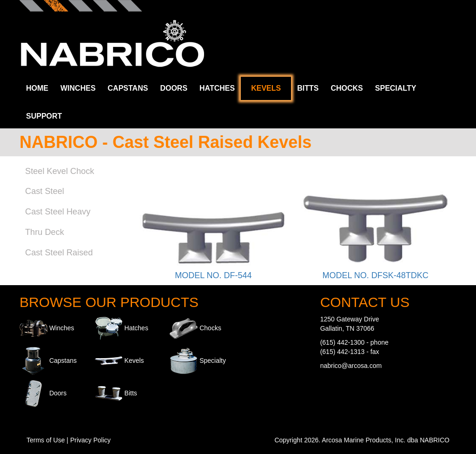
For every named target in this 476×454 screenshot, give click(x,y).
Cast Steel (45, 191)
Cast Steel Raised (59, 253)
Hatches (217, 88)
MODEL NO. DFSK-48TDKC (375, 275)
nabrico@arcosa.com (351, 366)
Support (44, 116)
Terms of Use (46, 440)
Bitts (308, 88)
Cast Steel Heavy (58, 212)
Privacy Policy (90, 440)
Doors (174, 88)
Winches (78, 88)
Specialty (396, 88)
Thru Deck (45, 232)
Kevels (266, 88)
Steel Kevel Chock (60, 171)
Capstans (128, 88)
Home (37, 88)
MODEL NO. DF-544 (213, 275)
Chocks (347, 88)
